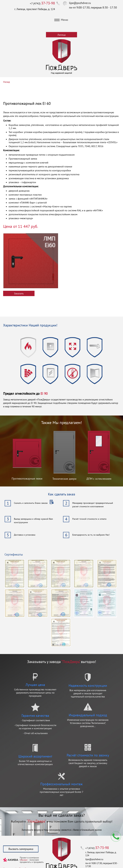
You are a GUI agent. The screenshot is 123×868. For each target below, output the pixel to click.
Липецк (62, 35)
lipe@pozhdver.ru (80, 3)
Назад (7, 82)
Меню (61, 20)
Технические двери (64, 479)
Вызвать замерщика (21, 849)
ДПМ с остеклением (99, 479)
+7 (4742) (42, 3)
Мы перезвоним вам (116, 837)
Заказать (19, 293)
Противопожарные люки (27, 479)
